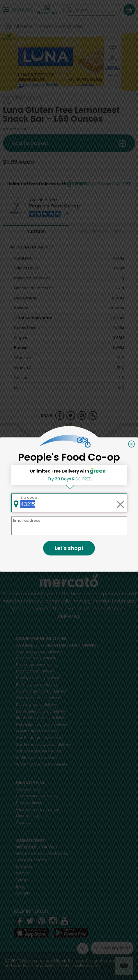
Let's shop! (69, 548)
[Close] (131, 444)
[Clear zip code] (120, 503)
